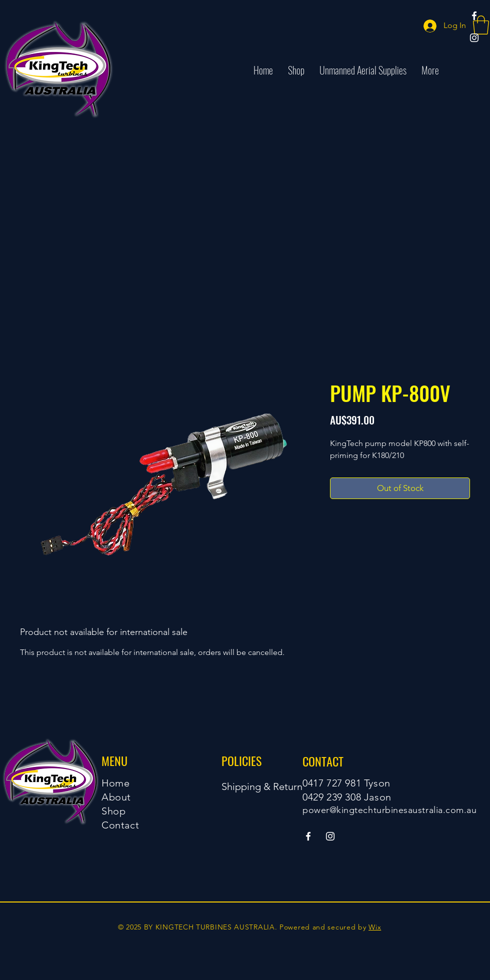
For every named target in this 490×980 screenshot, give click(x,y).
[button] (481, 25)
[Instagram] (474, 38)
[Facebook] (474, 16)
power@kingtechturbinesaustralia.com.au (390, 810)
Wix (375, 927)
